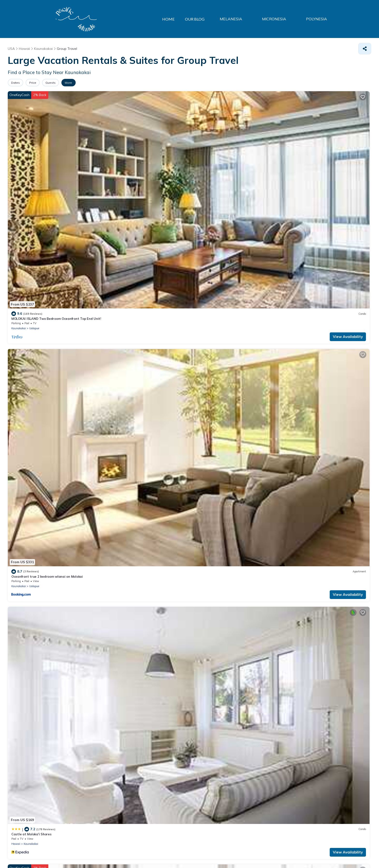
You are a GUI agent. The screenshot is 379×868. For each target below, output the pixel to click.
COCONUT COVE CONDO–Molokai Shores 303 (230, 340)
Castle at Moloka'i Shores (215, 154)
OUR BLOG (210, 19)
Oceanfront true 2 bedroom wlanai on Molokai (139, 154)
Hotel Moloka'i (22, 340)
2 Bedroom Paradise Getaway (310, 247)
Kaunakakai (19, 164)
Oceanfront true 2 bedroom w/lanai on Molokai (139, 247)
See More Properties (190, 653)
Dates (19, 83)
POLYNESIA (319, 19)
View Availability (73, 172)
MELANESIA (245, 19)
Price (42, 83)
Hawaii (200, 164)
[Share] (365, 49)
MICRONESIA (283, 19)
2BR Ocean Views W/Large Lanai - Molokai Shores (326, 340)
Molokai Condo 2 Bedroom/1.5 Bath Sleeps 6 (137, 433)
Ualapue (34, 164)
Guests (66, 83)
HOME (180, 19)
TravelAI (78, 853)
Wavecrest (204, 247)
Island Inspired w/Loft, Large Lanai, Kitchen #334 (325, 154)
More (90, 83)
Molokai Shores (23, 247)
